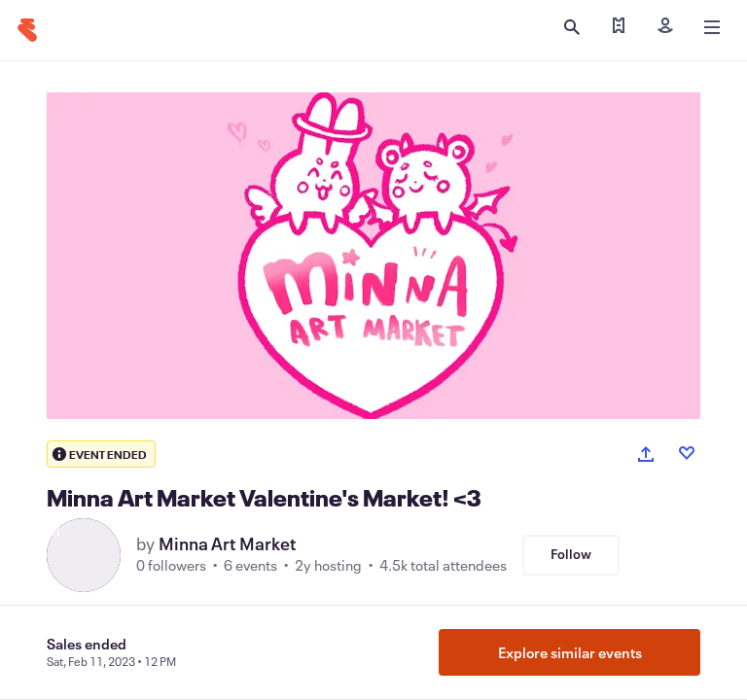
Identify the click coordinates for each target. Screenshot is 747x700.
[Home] (27, 30)
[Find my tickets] (619, 27)
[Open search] (572, 27)
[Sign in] (665, 27)
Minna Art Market (228, 543)
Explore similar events (570, 652)
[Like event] (687, 453)
